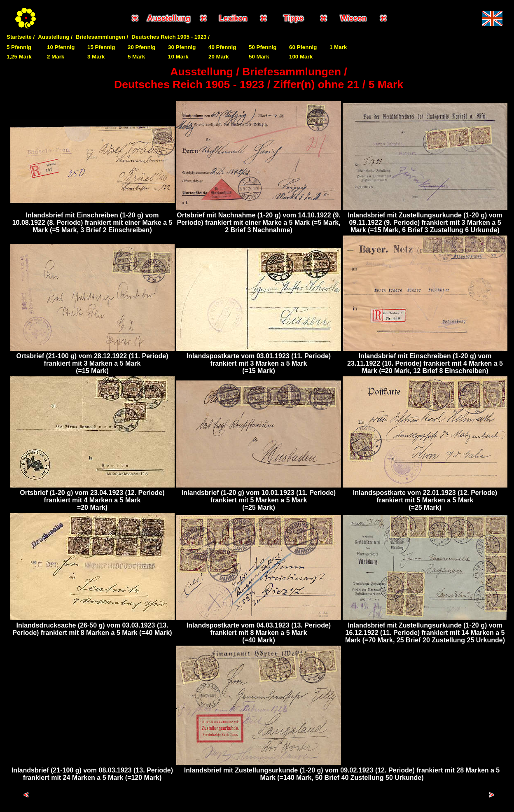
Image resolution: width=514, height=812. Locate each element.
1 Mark (338, 47)
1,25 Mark (19, 57)
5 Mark (136, 57)
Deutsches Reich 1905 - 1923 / (171, 37)
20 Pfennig (141, 47)
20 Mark (219, 57)
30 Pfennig (182, 47)
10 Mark (178, 57)
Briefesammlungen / (102, 37)
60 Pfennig (303, 47)
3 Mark (96, 57)
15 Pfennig (101, 47)
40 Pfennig (222, 47)
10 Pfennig (61, 47)
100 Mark (301, 57)
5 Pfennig (19, 47)
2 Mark (56, 57)
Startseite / (21, 37)
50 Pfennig (263, 47)
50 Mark (259, 57)
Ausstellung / (55, 37)
